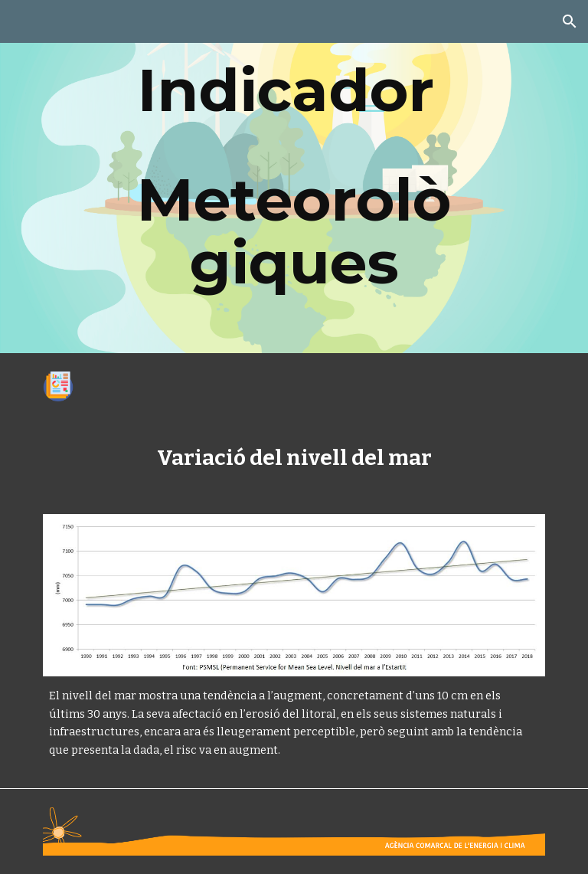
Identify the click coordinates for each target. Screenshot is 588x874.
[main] (294, 177)
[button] (570, 21)
